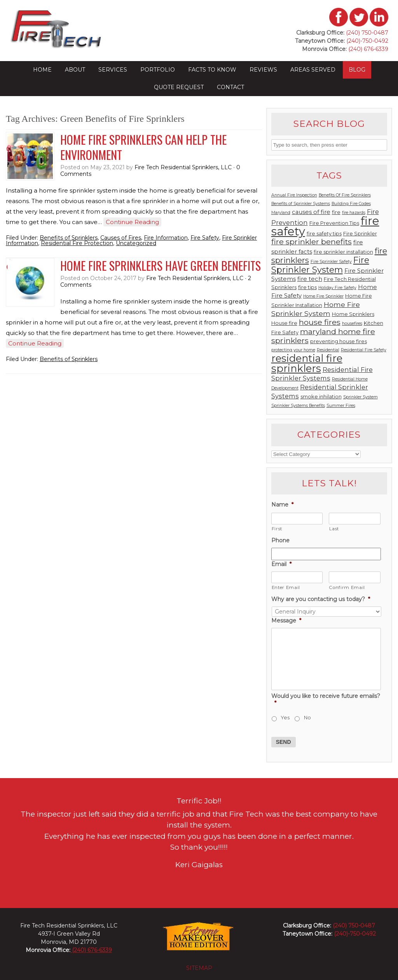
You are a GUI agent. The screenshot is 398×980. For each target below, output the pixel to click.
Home (42, 70)
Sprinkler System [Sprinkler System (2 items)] (360, 397)
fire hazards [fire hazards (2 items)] (354, 213)
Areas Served (313, 70)
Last (334, 529)
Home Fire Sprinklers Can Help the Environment (143, 147)
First (277, 529)
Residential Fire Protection (77, 243)
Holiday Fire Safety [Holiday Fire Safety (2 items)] (337, 288)
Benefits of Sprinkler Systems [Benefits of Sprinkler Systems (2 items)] (301, 204)
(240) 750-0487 (367, 33)
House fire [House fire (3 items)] (284, 323)
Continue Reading (132, 222)
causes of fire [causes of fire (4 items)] (311, 212)
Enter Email (286, 587)
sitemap (199, 968)
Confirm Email (347, 587)
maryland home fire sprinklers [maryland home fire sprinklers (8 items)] (323, 336)
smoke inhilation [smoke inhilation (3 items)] (321, 397)
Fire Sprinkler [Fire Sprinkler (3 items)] (360, 234)
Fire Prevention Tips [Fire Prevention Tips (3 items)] (334, 223)
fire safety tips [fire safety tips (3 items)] (324, 234)
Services (113, 70)
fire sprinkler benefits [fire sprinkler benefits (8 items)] (312, 242)
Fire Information (166, 238)
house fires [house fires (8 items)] (320, 322)
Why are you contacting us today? (321, 599)
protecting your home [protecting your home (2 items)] (293, 350)
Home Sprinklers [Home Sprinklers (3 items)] (353, 314)
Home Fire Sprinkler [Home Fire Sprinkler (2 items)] (323, 296)
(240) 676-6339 (367, 49)
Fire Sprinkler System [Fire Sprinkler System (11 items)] (320, 265)
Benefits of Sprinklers (69, 238)
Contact (230, 87)
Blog (357, 70)
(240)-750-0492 (367, 41)
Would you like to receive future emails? (326, 699)
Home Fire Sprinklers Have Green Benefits (161, 266)
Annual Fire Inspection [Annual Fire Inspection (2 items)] (294, 195)
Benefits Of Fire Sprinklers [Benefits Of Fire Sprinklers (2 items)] (345, 195)
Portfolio (158, 70)
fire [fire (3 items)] (336, 212)
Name (282, 505)
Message (286, 621)
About (75, 70)
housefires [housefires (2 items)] (352, 323)
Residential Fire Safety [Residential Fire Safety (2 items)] (364, 350)
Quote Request (179, 87)
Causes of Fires (121, 238)
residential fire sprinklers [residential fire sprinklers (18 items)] (307, 363)
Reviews (263, 70)
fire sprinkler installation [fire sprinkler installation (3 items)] (343, 252)
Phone (280, 540)
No (307, 718)
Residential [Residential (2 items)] (328, 350)
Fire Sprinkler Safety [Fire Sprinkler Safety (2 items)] (331, 262)
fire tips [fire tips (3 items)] (307, 287)
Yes (285, 718)
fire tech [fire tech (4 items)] (310, 279)
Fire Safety (205, 238)
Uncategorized (136, 243)
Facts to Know (212, 70)
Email (281, 564)
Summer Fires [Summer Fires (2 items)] (341, 406)
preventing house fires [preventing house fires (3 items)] (339, 341)
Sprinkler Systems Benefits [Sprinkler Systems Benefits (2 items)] (298, 406)
